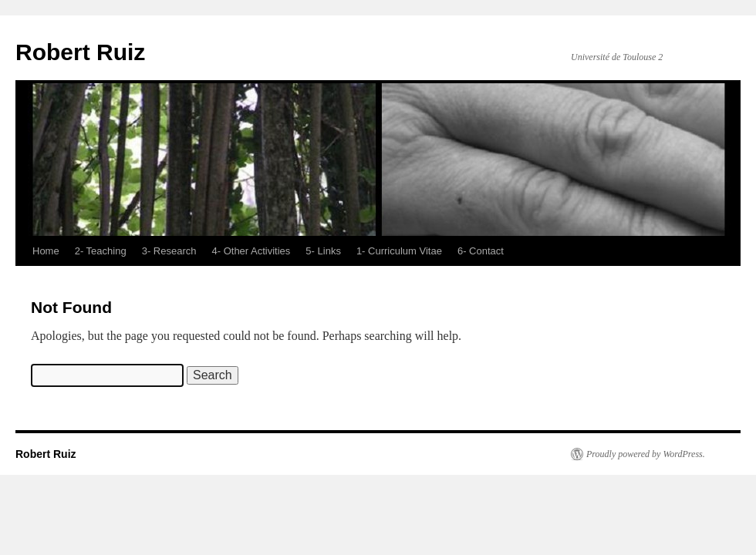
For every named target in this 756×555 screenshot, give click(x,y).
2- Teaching (101, 251)
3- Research (169, 251)
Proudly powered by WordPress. (646, 454)
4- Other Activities (251, 251)
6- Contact (481, 251)
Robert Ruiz (80, 52)
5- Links (323, 251)
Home (46, 251)
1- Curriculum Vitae (399, 251)
